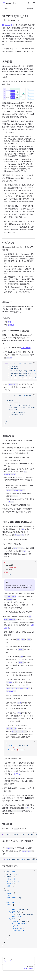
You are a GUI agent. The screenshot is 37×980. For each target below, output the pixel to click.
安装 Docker (26, 348)
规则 (9, 322)
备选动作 (17, 774)
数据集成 (11, 325)
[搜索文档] (28, 3)
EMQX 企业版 (9, 3)
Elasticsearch (7, 25)
